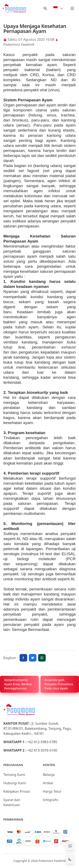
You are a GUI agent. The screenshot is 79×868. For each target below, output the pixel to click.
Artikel (48, 783)
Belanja (49, 775)
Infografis (51, 800)
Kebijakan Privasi (17, 791)
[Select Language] (58, 8)
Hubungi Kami (15, 783)
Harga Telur (52, 791)
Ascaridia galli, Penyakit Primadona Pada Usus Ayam (59, 684)
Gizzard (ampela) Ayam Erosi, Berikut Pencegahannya (18, 684)
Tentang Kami (14, 775)
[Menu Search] (45, 8)
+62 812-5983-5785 (42, 742)
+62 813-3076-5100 (42, 750)
